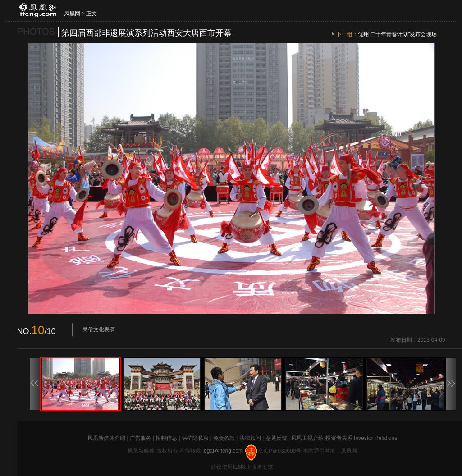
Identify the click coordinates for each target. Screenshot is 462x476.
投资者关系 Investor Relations (361, 438)
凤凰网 (72, 14)
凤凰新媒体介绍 (106, 438)
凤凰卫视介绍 (307, 438)
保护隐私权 (195, 438)
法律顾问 (250, 438)
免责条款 (224, 438)
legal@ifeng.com (223, 451)
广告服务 (141, 438)
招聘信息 (166, 438)
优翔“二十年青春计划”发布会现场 (398, 34)
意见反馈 (276, 438)
